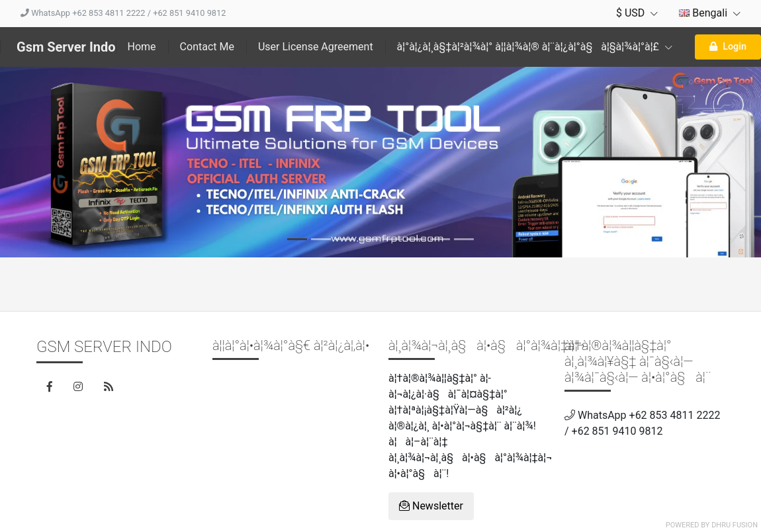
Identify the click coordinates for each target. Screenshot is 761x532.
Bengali (710, 13)
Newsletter (431, 506)
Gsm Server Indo (66, 47)
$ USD (637, 13)
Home (142, 47)
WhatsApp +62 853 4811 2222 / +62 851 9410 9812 (123, 13)
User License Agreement (316, 47)
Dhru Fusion (735, 525)
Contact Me (207, 47)
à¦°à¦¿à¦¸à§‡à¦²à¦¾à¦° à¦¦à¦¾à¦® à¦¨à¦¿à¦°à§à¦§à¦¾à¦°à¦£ (535, 47)
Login (728, 47)
